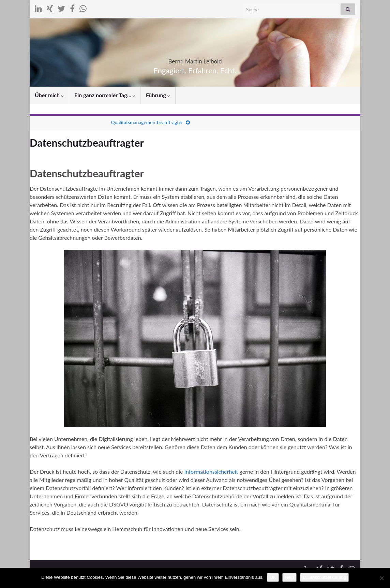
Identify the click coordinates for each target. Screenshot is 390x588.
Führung (158, 95)
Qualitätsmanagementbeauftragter (147, 122)
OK (273, 577)
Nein (290, 577)
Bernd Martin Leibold (195, 59)
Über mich (49, 95)
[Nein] (381, 578)
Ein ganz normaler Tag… (105, 95)
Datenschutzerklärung (324, 577)
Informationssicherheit (212, 472)
